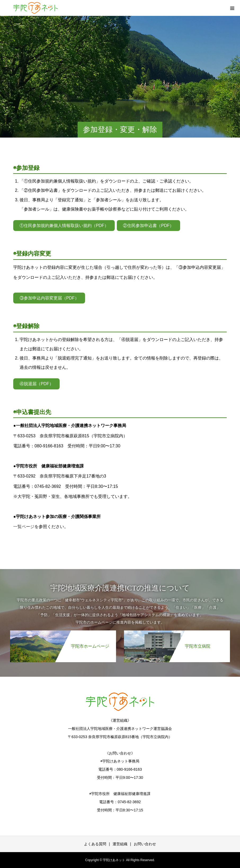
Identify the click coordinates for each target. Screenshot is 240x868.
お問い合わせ (145, 844)
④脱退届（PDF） (37, 384)
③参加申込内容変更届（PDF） (49, 298)
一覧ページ (24, 527)
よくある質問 (95, 844)
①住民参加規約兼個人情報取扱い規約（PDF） (64, 226)
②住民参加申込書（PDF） (148, 226)
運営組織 (120, 844)
